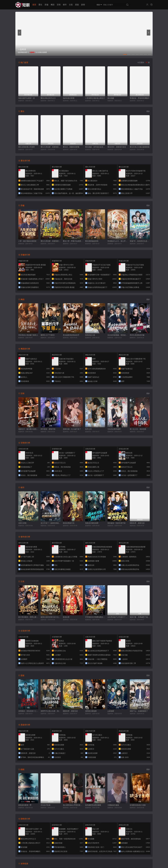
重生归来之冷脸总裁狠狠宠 (140, 147)
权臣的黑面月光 (69, 523)
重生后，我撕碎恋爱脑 (71, 147)
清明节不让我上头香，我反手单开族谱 (51, 711)
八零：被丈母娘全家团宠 (27, 241)
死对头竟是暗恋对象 (137, 335)
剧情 (83, 5)
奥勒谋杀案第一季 (25, 805)
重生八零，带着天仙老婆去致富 (73, 241)
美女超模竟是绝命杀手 (71, 335)
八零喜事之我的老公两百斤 (95, 98)
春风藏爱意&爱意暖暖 (93, 805)
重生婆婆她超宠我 (92, 241)
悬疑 (77, 5)
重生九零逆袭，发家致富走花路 (51, 147)
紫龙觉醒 (111, 98)
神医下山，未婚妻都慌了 (139, 711)
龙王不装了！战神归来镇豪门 (51, 523)
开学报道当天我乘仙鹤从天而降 (95, 617)
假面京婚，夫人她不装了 (72, 429)
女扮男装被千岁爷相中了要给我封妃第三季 (117, 617)
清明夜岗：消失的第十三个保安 (28, 711)
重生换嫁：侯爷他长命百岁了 (95, 147)
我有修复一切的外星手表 (116, 523)
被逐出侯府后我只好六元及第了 (51, 617)
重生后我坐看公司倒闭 (27, 147)
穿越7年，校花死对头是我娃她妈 (140, 241)
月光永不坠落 (46, 805)
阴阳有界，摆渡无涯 (137, 523)
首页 (34, 5)
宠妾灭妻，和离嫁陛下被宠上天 (140, 617)
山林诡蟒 (111, 711)
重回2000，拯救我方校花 (117, 147)
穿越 (46, 5)
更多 (148, 111)
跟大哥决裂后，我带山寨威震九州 (28, 617)
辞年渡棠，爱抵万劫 (48, 429)
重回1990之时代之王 (48, 98)
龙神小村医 (22, 523)
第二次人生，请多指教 (138, 429)
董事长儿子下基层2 (48, 335)
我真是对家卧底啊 (92, 523)
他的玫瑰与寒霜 (69, 98)
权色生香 (66, 617)
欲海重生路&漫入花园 (138, 805)
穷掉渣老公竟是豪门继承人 (28, 335)
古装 (71, 5)
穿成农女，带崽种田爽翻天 (140, 98)
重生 (40, 5)
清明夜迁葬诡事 (91, 711)
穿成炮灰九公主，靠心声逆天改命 (117, 241)
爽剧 (53, 5)
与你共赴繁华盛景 (114, 429)
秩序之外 (88, 429)
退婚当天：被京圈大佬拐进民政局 (28, 429)
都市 (65, 5)
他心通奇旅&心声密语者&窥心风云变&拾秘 (73, 805)
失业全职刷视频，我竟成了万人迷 (117, 335)
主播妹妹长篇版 (113, 805)
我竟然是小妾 (90, 335)
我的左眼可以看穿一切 (27, 98)
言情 (59, 5)
